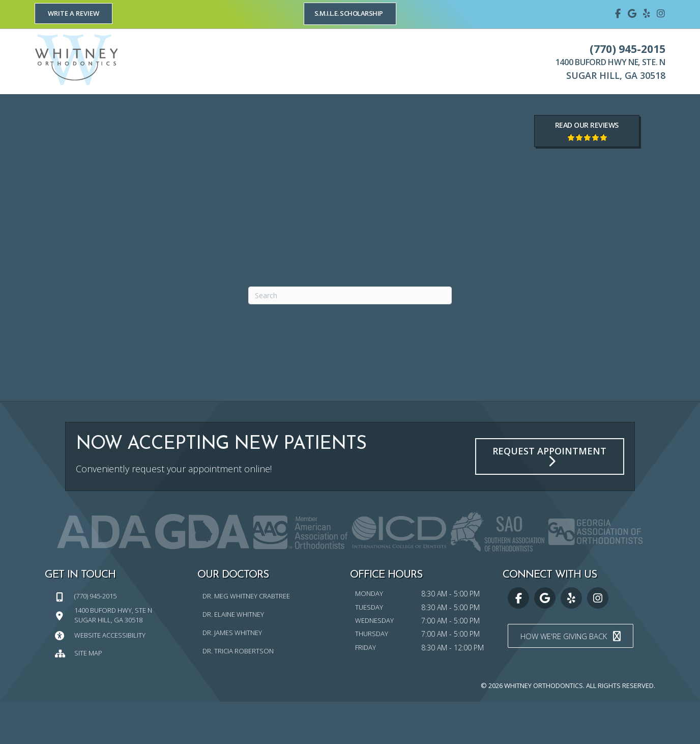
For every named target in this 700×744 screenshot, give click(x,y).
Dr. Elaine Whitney (233, 656)
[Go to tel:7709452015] (121, 638)
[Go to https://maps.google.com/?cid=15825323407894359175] (632, 13)
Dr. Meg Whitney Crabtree (246, 639)
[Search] (350, 338)
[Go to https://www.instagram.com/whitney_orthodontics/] (661, 13)
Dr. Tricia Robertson (238, 693)
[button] (74, 13)
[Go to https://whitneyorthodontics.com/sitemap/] (121, 695)
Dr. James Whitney (232, 675)
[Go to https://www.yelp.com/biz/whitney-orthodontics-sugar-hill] (647, 13)
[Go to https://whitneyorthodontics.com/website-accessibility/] (121, 677)
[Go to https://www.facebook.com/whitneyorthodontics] (618, 13)
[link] (54, 115)
